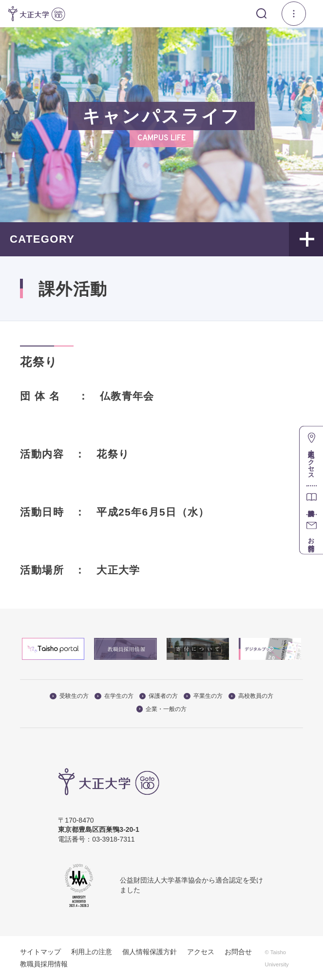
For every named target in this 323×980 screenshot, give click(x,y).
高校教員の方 (251, 696)
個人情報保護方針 (150, 952)
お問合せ (238, 952)
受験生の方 (69, 696)
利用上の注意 (92, 952)
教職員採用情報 (44, 964)
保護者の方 (159, 696)
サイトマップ (40, 952)
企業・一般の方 (162, 709)
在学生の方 (114, 696)
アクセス (201, 952)
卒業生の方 (203, 696)
